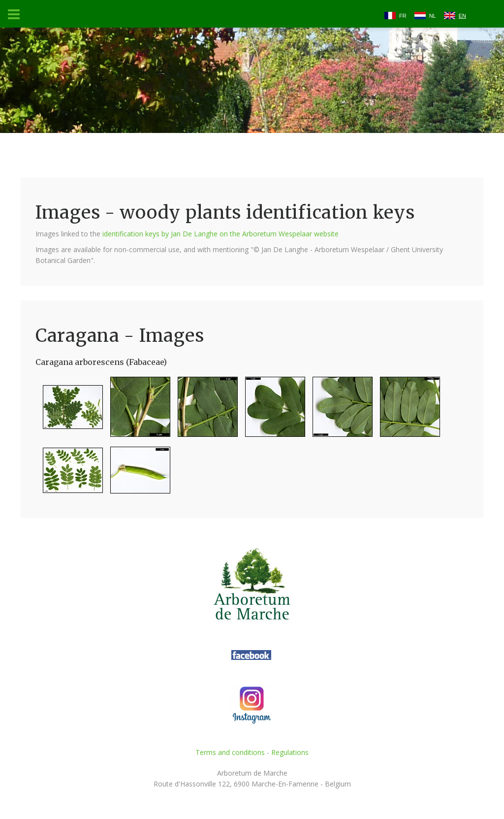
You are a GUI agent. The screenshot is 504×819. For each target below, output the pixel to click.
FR (403, 16)
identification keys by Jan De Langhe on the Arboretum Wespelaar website (220, 234)
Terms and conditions (230, 752)
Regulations (290, 752)
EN (462, 16)
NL (433, 16)
